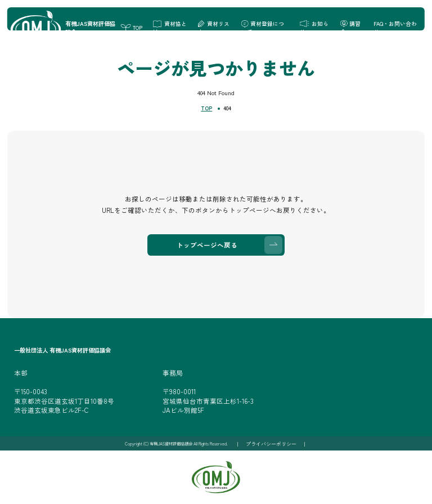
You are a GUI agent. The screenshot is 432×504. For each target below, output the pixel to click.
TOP (206, 108)
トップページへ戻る (207, 245)
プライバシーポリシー (271, 444)
